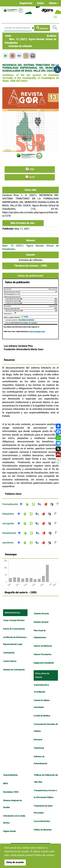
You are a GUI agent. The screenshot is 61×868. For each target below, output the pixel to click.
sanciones (8, 543)
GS (15, 313)
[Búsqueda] (18, 28)
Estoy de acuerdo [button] (15, 862)
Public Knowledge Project (37, 332)
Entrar (41, 3)
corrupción (8, 524)
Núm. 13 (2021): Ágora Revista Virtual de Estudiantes (30, 41)
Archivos (51, 36)
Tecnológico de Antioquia (26, 320)
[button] (57, 69)
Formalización (10, 504)
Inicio (8, 36)
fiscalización (9, 533)
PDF (30, 170)
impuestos (8, 514)
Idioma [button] (54, 3)
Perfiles (26, 317)
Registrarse (26, 3)
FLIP (30, 177)
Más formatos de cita (23, 223)
